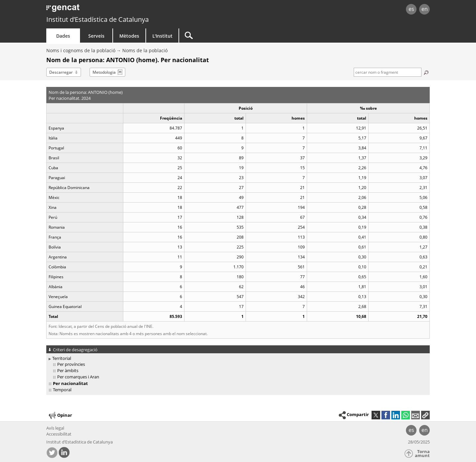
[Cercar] (235, 36)
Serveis (96, 36)
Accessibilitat (59, 434)
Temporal (62, 390)
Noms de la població (145, 50)
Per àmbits (68, 370)
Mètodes (129, 36)
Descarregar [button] (61, 72)
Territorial (62, 358)
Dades (63, 36)
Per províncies (71, 364)
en (425, 9)
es (411, 9)
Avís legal (55, 428)
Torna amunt (422, 454)
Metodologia (104, 72)
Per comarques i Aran (78, 377)
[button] (425, 415)
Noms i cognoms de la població (81, 50)
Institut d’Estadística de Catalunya (98, 19)
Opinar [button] (60, 415)
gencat (123, 10)
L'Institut (162, 36)
